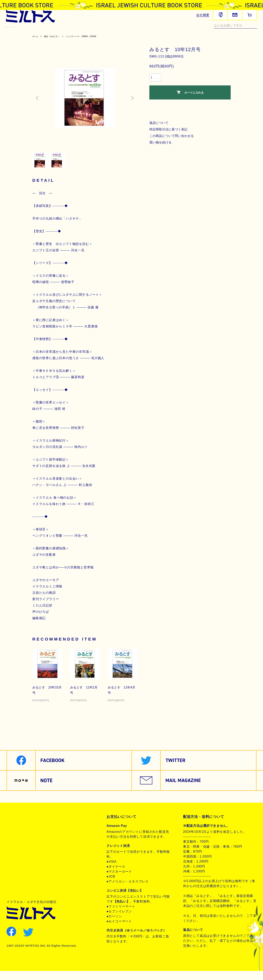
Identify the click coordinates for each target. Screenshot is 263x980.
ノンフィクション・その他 (212, 31)
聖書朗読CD (129, 31)
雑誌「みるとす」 (56, 41)
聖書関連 (37, 31)
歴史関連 (54, 31)
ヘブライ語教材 (76, 31)
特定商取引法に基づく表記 (169, 134)
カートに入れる (190, 97)
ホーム (36, 41)
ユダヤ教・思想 (152, 31)
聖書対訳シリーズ (104, 31)
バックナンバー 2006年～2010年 (92, 41)
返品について (159, 128)
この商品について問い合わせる (173, 141)
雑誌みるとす (17, 31)
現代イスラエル (179, 31)
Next (131, 103)
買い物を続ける (161, 147)
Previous (38, 103)
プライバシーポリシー (29, 840)
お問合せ (18, 853)
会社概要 (203, 15)
